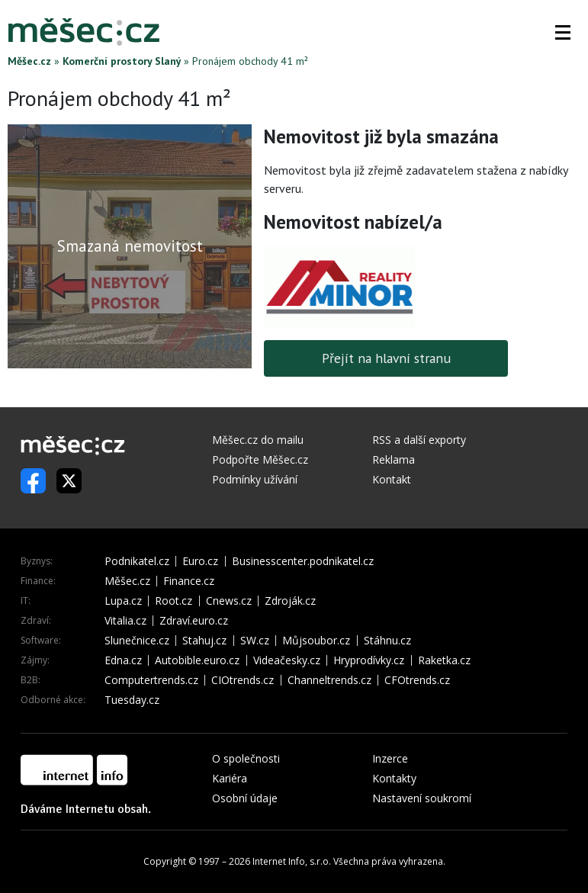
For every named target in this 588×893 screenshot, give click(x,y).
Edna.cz (123, 660)
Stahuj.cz (204, 641)
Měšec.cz (29, 61)
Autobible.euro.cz (197, 660)
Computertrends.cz (151, 680)
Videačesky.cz (287, 660)
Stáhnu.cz (387, 641)
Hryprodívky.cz (369, 660)
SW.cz (255, 641)
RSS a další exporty (419, 440)
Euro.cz (200, 561)
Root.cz (174, 601)
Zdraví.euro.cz (194, 621)
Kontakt (392, 479)
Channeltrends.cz (329, 680)
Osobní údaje (245, 798)
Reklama (394, 459)
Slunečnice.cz (137, 641)
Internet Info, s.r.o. (292, 861)
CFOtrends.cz (417, 680)
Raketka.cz (444, 660)
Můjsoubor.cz (316, 641)
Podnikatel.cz (137, 561)
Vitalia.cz (125, 621)
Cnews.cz (229, 601)
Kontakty (394, 778)
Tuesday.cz (132, 700)
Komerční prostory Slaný (122, 61)
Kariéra (230, 778)
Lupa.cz (123, 601)
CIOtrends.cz (243, 680)
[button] (563, 32)
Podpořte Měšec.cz (260, 459)
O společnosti (246, 758)
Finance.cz (189, 581)
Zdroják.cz (290, 601)
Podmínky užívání (255, 479)
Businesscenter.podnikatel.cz (303, 561)
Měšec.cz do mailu (258, 440)
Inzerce (390, 758)
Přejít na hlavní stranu (386, 358)
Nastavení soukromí (422, 798)
